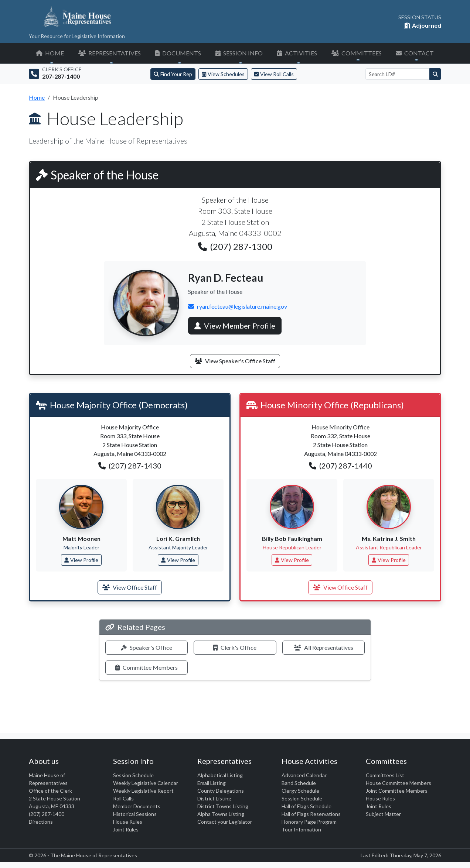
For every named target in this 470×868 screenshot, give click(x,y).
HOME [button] (50, 53)
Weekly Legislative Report (143, 791)
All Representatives (323, 647)
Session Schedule (133, 775)
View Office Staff (130, 587)
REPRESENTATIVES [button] (110, 53)
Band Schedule (299, 783)
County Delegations (221, 791)
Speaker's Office (147, 647)
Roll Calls (123, 798)
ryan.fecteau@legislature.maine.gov (238, 306)
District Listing (214, 798)
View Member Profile (235, 326)
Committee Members (147, 667)
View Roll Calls (274, 74)
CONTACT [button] (415, 53)
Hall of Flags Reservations (311, 814)
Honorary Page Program (309, 822)
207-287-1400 (61, 76)
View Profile (81, 560)
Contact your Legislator (225, 822)
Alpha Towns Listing (221, 814)
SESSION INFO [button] (239, 53)
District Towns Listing (223, 806)
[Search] (435, 74)
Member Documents (137, 806)
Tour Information (301, 829)
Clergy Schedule (300, 791)
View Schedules (223, 74)
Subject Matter (383, 814)
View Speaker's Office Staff (235, 361)
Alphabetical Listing (220, 775)
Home (37, 97)
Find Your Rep (173, 74)
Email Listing (212, 783)
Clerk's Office (235, 647)
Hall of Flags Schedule (306, 806)
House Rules (128, 822)
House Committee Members (399, 783)
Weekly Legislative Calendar (146, 783)
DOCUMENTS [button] (178, 53)
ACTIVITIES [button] (297, 53)
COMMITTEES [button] (357, 53)
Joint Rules (126, 829)
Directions (41, 822)
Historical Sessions (135, 814)
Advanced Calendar (304, 775)
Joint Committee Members (397, 791)
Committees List (385, 775)
